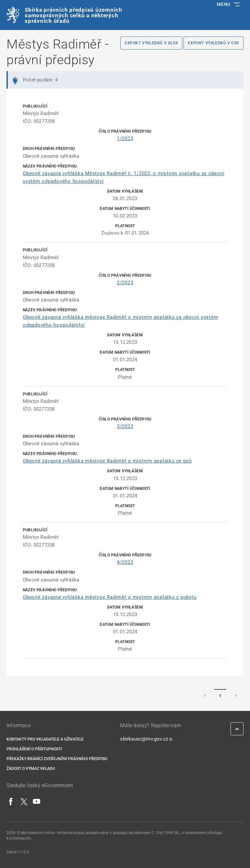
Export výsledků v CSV (214, 43)
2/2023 (125, 283)
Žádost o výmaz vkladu (31, 769)
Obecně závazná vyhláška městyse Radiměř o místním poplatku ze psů (107, 461)
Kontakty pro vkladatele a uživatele (45, 739)
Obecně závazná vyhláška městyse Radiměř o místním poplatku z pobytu (110, 597)
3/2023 (125, 426)
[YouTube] (37, 802)
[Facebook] (11, 802)
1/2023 (125, 139)
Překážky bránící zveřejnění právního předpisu (57, 759)
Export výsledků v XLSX (151, 43)
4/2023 (125, 562)
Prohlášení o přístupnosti (34, 749)
